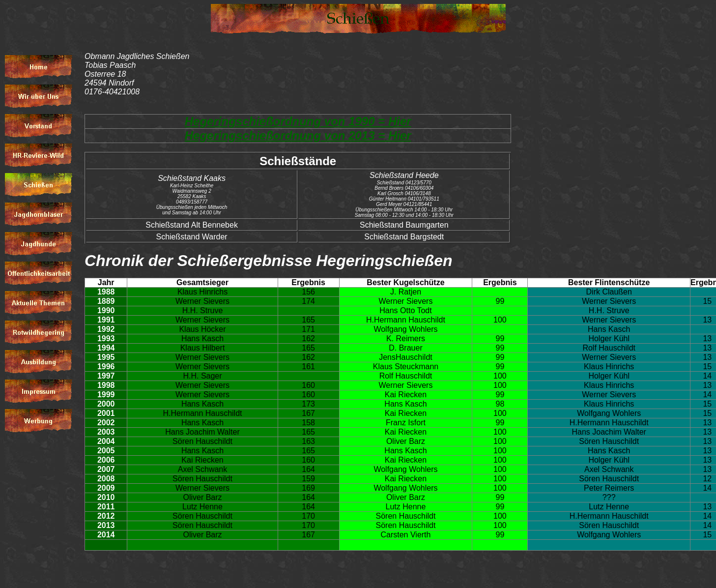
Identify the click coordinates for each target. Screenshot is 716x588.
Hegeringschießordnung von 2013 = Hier (298, 135)
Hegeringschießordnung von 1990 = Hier (298, 121)
